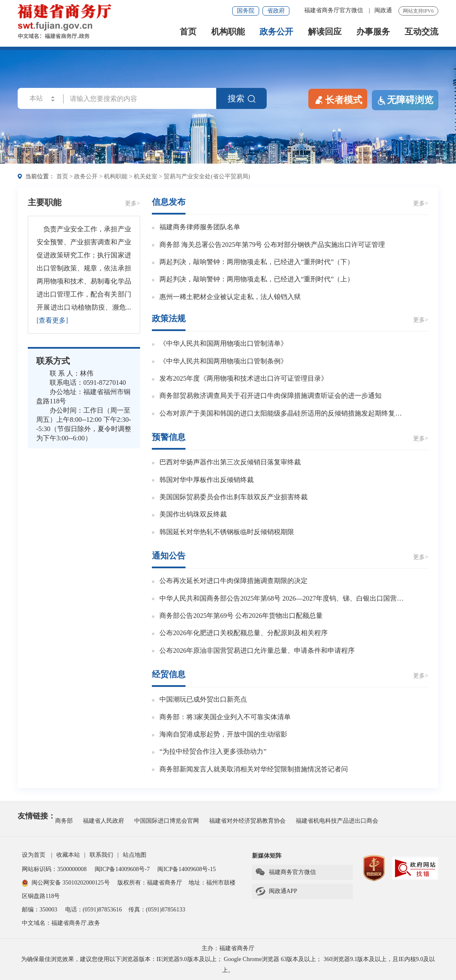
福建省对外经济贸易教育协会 (247, 821)
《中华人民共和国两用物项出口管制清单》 (223, 343)
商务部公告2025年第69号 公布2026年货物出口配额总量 (241, 616)
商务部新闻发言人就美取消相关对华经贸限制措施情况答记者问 (254, 769)
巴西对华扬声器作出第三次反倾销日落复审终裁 (230, 462)
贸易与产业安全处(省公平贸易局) (207, 176)
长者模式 (338, 99)
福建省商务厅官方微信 (334, 10)
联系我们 (101, 855)
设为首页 (34, 855)
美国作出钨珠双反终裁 (193, 514)
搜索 (241, 98)
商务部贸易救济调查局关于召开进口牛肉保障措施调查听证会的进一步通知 (270, 396)
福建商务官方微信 (285, 872)
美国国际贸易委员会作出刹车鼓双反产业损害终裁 (233, 497)
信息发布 (169, 202)
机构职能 (228, 32)
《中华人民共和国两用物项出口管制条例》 (223, 361)
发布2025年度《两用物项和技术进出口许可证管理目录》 (244, 378)
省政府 (276, 11)
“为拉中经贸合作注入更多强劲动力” (213, 751)
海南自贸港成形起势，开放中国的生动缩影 (223, 734)
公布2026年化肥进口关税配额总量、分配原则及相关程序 (244, 633)
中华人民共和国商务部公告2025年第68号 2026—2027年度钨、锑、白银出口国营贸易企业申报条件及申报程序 (284, 598)
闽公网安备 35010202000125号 (66, 883)
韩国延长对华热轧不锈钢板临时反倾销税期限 (227, 532)
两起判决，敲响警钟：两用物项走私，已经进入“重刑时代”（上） (257, 279)
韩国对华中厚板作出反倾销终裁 (207, 480)
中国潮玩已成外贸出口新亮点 (203, 699)
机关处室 (146, 176)
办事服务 (373, 32)
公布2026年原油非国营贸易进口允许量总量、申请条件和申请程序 (257, 650)
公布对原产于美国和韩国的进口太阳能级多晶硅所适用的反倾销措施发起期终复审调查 (284, 413)
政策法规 (169, 318)
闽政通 (383, 10)
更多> (133, 203)
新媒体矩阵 (267, 856)
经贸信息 (169, 674)
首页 (188, 32)
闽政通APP (276, 891)
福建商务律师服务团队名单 (200, 227)
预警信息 (169, 437)
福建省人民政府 (103, 821)
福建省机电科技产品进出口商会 (337, 821)
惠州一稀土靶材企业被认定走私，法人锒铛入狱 (230, 297)
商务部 (64, 821)
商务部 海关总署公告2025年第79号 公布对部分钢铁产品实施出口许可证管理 (272, 245)
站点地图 (135, 855)
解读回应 (325, 32)
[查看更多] (52, 320)
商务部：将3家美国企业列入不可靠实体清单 (225, 717)
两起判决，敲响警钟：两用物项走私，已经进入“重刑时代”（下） (257, 262)
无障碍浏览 (405, 100)
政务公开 (276, 32)
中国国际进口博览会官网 (167, 821)
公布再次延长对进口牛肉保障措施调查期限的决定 (233, 581)
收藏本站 (68, 855)
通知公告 (169, 556)
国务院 (246, 11)
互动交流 (422, 32)
